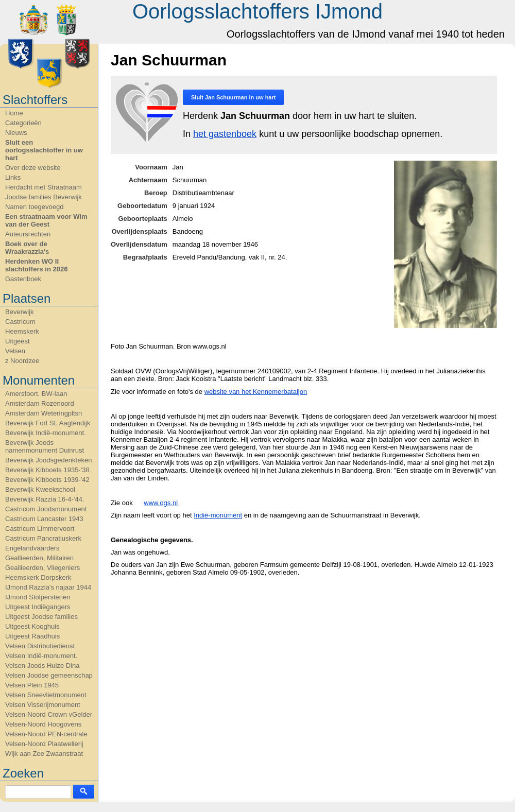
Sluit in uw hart (233, 97)
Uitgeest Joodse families (41, 617)
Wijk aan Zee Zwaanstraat (44, 754)
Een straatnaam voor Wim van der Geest (46, 220)
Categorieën (23, 123)
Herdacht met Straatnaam (44, 187)
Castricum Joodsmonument (46, 509)
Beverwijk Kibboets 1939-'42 (47, 480)
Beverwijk (20, 312)
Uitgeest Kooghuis (32, 626)
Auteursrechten (28, 234)
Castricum (20, 322)
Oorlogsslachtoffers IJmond (257, 11)
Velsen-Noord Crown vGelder (49, 714)
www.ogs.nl (161, 503)
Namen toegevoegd (34, 207)
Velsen (15, 351)
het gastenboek (225, 134)
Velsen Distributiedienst (40, 646)
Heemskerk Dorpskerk (38, 577)
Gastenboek (23, 279)
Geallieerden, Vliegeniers (42, 568)
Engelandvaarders (32, 548)
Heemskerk (22, 331)
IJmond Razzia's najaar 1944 (48, 587)
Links (13, 177)
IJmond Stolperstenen (38, 597)
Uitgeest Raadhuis (32, 636)
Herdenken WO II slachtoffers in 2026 (36, 265)
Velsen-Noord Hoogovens (43, 724)
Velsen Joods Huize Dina (42, 666)
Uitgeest (18, 341)
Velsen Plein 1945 (32, 685)
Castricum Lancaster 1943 (44, 519)
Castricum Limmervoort (40, 529)
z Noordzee (22, 361)
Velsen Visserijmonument (43, 705)
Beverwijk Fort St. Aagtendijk (48, 423)
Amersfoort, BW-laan (36, 394)
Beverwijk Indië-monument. (46, 433)
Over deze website (33, 168)
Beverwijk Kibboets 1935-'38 (47, 470)
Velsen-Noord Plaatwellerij (44, 744)
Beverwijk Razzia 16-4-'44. (45, 499)
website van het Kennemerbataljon (256, 392)
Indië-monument (218, 515)
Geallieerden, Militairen (39, 558)
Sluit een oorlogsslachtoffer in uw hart (44, 150)
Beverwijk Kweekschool (40, 489)
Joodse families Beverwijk (44, 197)
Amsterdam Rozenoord (40, 403)
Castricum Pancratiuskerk (43, 538)
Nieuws (16, 133)
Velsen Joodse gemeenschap (49, 675)
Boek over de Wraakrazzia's (27, 248)
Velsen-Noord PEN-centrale (46, 734)
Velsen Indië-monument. (41, 656)
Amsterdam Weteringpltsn (44, 413)
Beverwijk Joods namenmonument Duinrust (45, 446)
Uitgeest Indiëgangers (38, 607)
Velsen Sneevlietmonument (46, 695)
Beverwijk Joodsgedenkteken (48, 460)
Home (14, 113)
